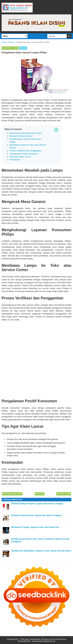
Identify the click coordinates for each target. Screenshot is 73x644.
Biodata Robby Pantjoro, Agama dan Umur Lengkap (37, 504)
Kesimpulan (15, 160)
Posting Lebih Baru (12, 494)
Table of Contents (13, 129)
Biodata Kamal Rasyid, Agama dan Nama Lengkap (36, 515)
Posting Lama (64, 494)
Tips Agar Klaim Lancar (20, 157)
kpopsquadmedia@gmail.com (44, 641)
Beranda (39, 494)
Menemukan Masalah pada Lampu (26, 133)
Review (23, 48)
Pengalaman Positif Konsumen (24, 154)
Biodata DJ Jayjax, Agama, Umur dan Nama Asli (35, 527)
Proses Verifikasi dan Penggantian (26, 151)
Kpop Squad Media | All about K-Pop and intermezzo (46, 639)
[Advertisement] (36, 359)
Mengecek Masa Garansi (21, 136)
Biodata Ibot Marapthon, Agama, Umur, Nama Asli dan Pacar (41, 551)
